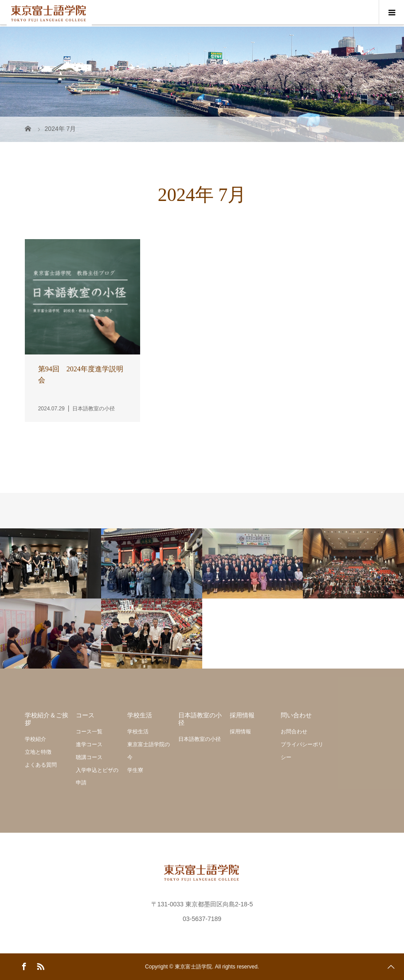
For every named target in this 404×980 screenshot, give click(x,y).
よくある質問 (41, 765)
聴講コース (89, 757)
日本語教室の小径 (200, 739)
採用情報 (240, 732)
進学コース (89, 744)
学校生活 (138, 732)
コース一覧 (89, 732)
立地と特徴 (38, 752)
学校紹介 (35, 739)
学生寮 (135, 770)
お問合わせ (294, 732)
